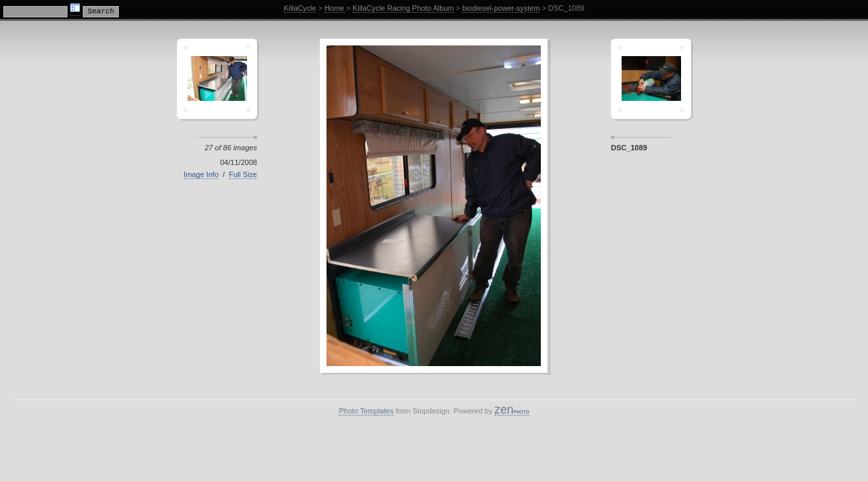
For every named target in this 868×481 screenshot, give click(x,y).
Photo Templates (366, 411)
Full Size (243, 174)
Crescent (217, 79)
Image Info (201, 174)
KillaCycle (300, 8)
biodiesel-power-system (501, 8)
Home (334, 8)
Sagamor (651, 79)
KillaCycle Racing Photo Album (403, 8)
